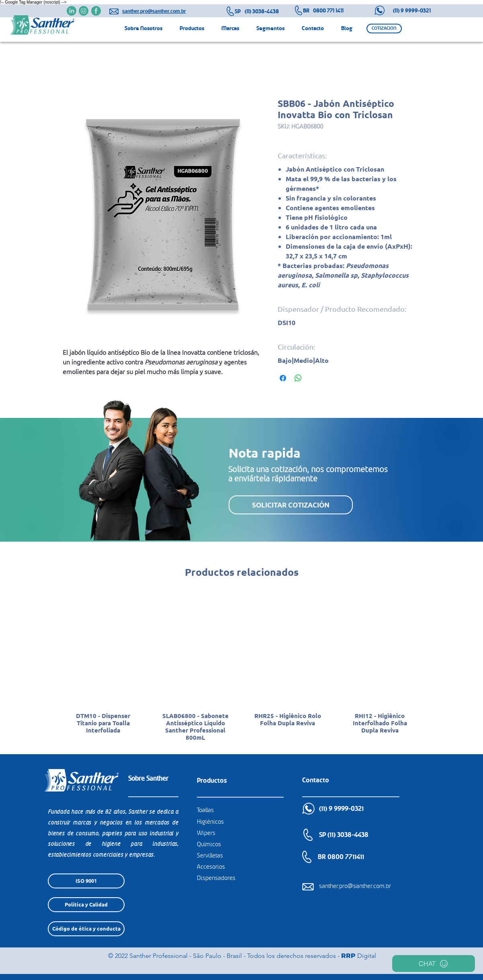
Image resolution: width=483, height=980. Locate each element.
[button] (384, 29)
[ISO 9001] (86, 881)
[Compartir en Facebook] (283, 378)
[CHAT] (434, 964)
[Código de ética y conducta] (86, 929)
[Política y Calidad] (86, 905)
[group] (241, 670)
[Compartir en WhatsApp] (298, 378)
